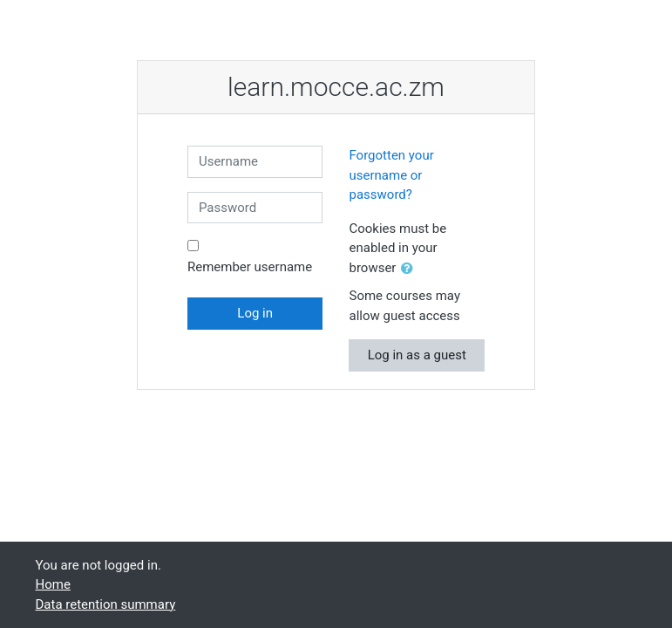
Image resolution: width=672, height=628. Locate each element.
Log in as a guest (417, 355)
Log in (255, 313)
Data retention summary (106, 604)
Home (53, 584)
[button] (411, 269)
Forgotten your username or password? (391, 175)
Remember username (250, 267)
